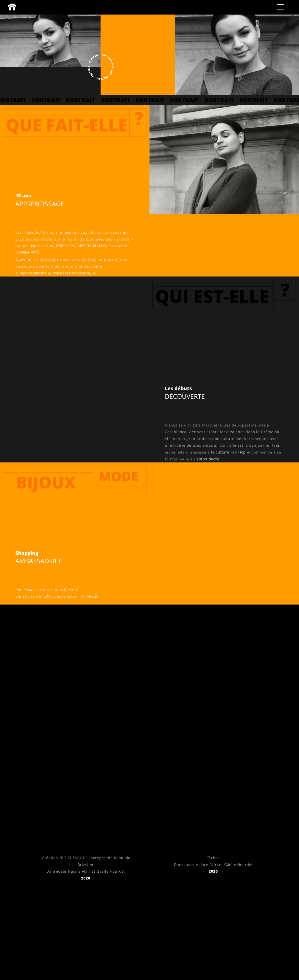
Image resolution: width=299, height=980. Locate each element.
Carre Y (71, 590)
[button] (280, 7)
